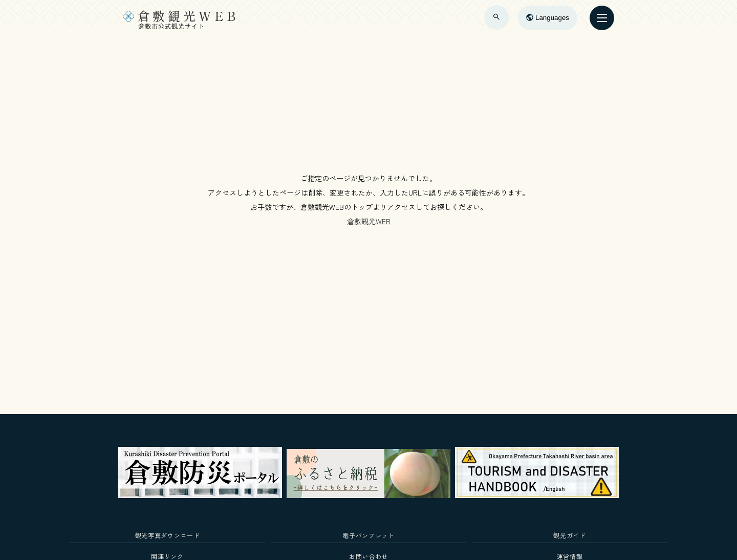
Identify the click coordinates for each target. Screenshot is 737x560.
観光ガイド (569, 535)
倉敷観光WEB (369, 221)
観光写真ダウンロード (168, 535)
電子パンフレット (368, 535)
